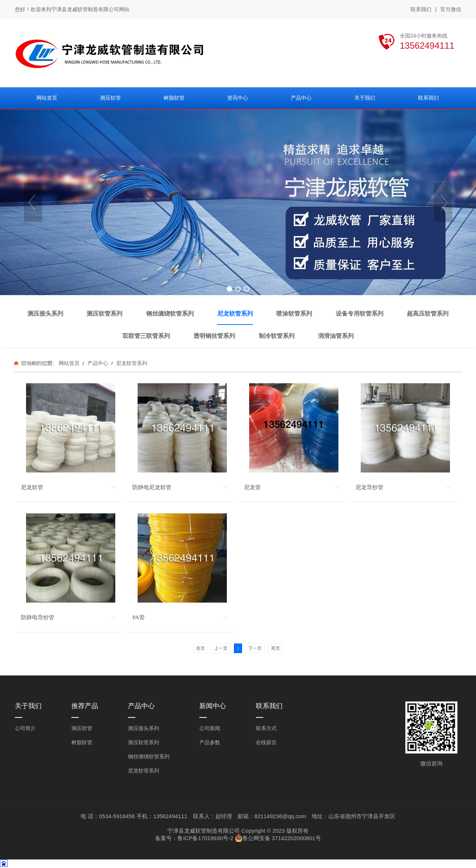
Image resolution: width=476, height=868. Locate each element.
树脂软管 (82, 742)
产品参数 (210, 742)
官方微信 (451, 10)
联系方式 (266, 728)
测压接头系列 (144, 728)
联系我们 (421, 9)
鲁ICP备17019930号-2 (205, 838)
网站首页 (69, 363)
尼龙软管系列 (131, 363)
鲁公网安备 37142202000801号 (278, 838)
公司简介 (25, 728)
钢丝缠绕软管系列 (149, 756)
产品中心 (98, 363)
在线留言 (266, 742)
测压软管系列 (144, 742)
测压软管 (82, 728)
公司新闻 (210, 728)
